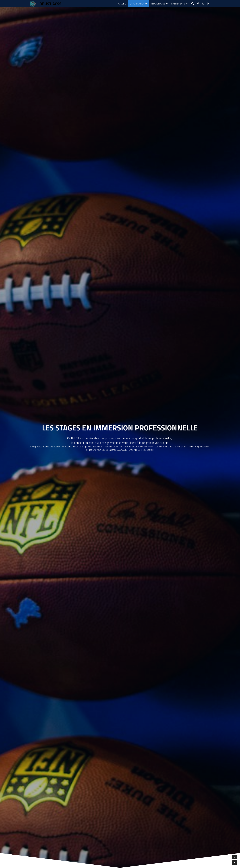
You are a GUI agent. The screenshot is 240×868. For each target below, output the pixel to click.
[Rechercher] (192, 4)
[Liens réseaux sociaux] (198, 4)
